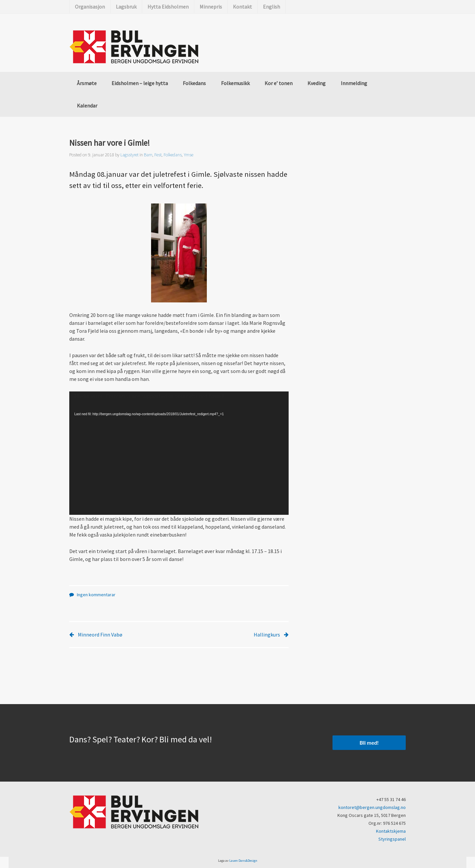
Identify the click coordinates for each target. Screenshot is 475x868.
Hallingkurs (267, 635)
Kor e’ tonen (279, 83)
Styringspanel (392, 839)
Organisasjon (90, 7)
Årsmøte (87, 83)
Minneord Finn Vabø (100, 635)
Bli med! (369, 743)
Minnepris (211, 7)
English (271, 7)
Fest (158, 155)
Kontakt (242, 7)
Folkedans (194, 83)
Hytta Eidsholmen (168, 7)
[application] (179, 453)
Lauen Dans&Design (243, 861)
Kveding (317, 83)
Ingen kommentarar (96, 595)
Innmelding (354, 83)
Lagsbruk (126, 7)
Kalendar (87, 106)
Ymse (189, 155)
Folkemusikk (235, 83)
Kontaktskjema (391, 831)
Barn (148, 155)
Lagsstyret (129, 155)
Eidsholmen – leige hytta (140, 83)
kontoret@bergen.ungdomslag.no (372, 807)
